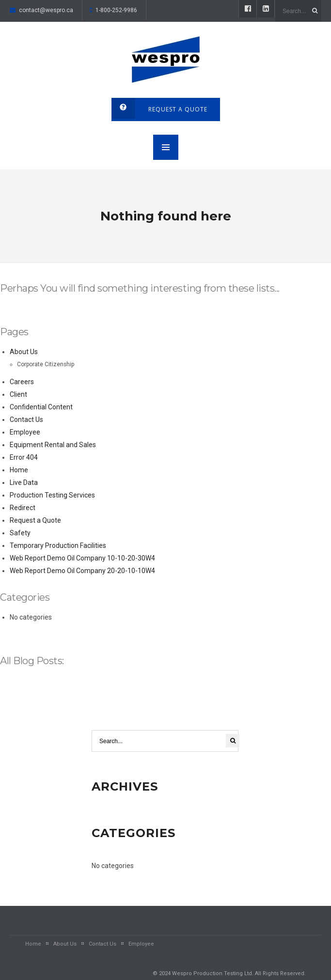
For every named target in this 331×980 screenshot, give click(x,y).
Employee (25, 432)
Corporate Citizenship (46, 364)
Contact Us (26, 420)
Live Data (24, 482)
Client (18, 394)
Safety (20, 533)
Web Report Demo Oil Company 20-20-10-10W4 (82, 571)
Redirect (23, 508)
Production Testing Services (52, 495)
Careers (22, 382)
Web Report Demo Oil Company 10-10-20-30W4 (82, 558)
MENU (166, 147)
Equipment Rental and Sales (53, 445)
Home (19, 470)
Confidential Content (41, 407)
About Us (24, 352)
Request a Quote (35, 520)
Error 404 (24, 457)
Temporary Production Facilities (58, 545)
